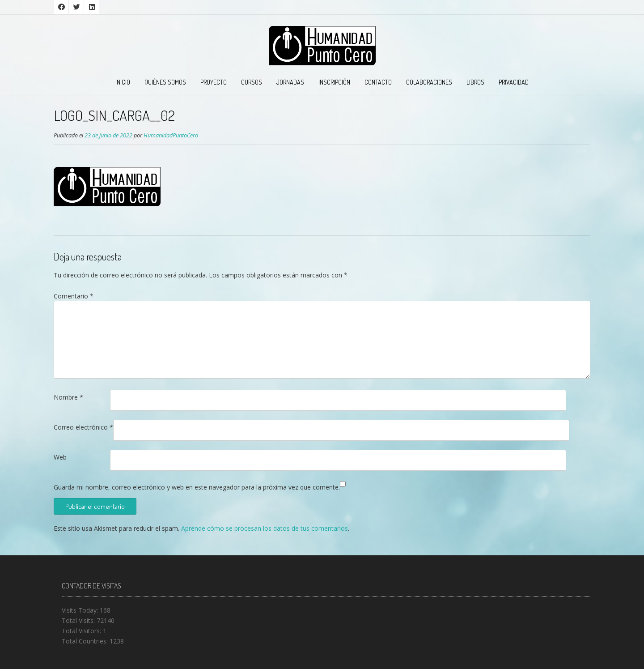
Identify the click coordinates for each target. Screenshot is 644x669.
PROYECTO (214, 82)
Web (60, 457)
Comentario (74, 296)
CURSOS (252, 82)
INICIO (123, 82)
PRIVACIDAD (514, 82)
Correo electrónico (83, 427)
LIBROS (475, 82)
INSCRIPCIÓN (334, 82)
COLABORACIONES (429, 82)
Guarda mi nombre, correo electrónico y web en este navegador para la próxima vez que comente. (197, 487)
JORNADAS (290, 82)
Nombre (68, 397)
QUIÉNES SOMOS (165, 82)
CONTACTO (378, 82)
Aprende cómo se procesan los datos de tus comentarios (265, 528)
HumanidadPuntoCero (171, 135)
